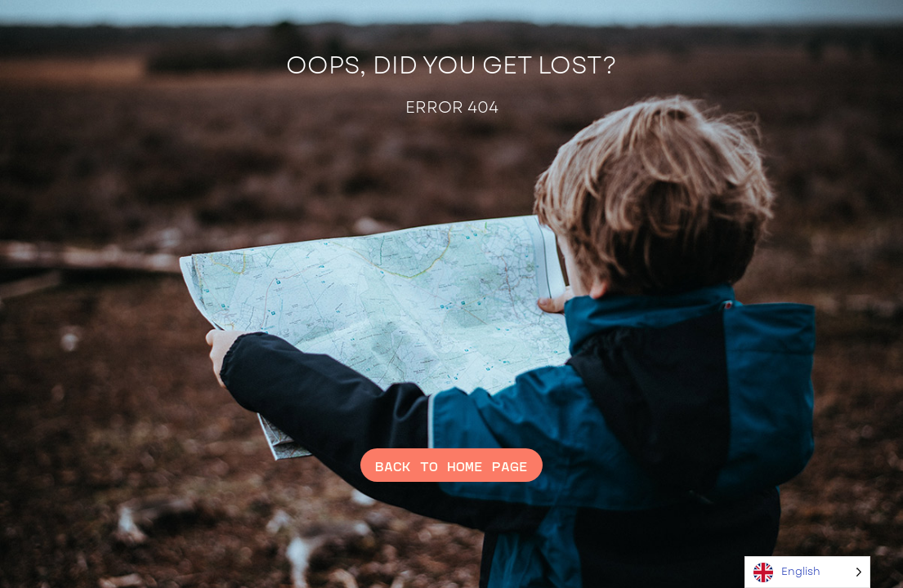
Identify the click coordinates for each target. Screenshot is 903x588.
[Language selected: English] (807, 572)
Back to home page (451, 465)
